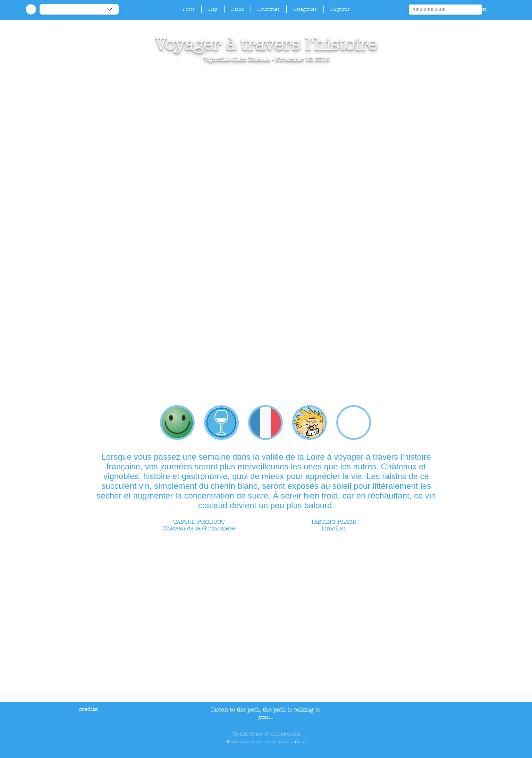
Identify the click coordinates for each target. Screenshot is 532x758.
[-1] (79, 9)
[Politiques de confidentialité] (267, 742)
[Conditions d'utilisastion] (267, 734)
